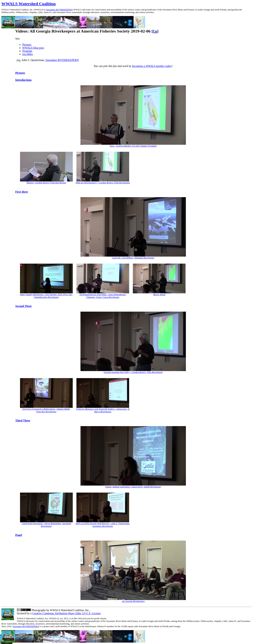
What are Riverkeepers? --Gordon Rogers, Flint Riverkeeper (103, 183)
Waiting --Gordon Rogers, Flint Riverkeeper (46, 183)
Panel (19, 535)
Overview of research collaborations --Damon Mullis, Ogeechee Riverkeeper (46, 410)
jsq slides (27, 54)
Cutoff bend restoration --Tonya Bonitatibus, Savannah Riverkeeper (46, 525)
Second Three (23, 306)
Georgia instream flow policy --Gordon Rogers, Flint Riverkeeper (133, 372)
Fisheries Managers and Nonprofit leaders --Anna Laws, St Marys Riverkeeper (103, 410)
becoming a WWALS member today (152, 66)
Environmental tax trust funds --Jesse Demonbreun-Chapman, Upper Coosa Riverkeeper (103, 296)
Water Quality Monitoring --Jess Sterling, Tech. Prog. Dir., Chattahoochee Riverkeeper (46, 296)
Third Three (23, 421)
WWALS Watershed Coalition (29, 4)
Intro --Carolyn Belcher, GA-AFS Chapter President (133, 146)
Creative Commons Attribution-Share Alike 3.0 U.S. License (67, 613)
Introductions (23, 80)
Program (27, 51)
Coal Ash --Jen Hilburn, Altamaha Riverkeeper (133, 258)
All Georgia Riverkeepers (133, 601)
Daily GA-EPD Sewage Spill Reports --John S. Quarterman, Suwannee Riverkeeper (103, 525)
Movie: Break (159, 295)
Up (155, 31)
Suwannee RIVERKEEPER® (59, 10)
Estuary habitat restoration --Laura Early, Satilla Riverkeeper (133, 487)
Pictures (27, 45)
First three (22, 192)
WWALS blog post (33, 48)
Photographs (38, 610)
